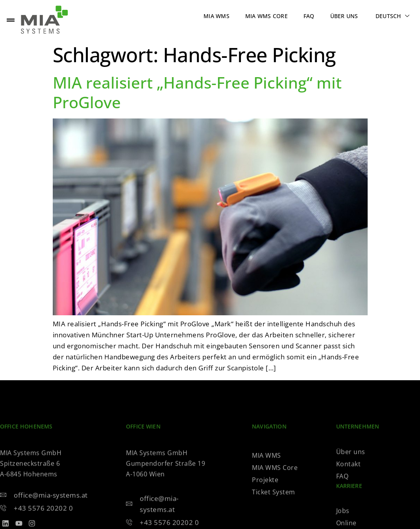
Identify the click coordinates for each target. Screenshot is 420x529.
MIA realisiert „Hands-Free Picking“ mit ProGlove (197, 92)
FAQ (309, 16)
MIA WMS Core (266, 16)
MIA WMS (216, 16)
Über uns (344, 16)
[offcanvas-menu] (11, 20)
